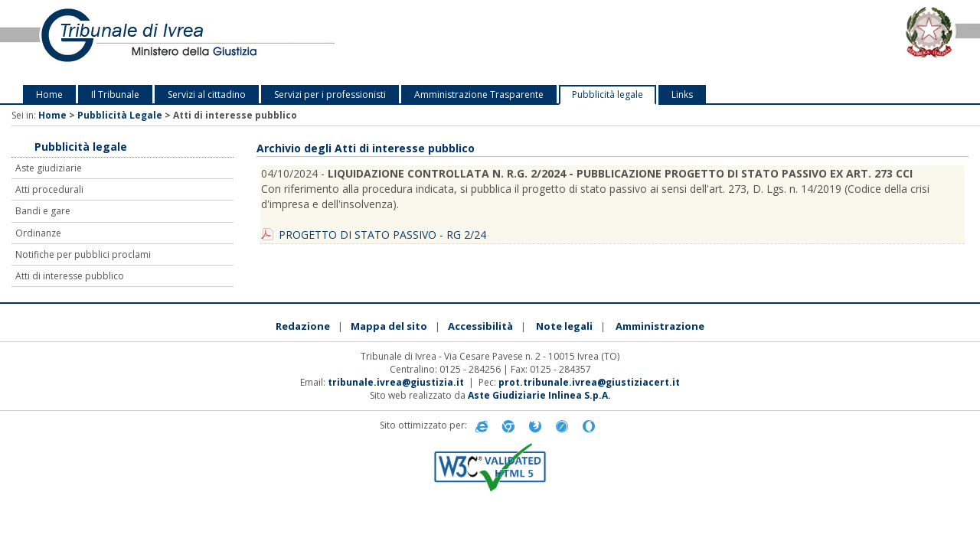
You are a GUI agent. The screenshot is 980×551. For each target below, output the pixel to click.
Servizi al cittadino (207, 95)
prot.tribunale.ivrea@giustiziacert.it (589, 382)
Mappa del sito (389, 326)
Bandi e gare (43, 211)
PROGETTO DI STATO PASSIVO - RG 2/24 (382, 235)
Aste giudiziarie (49, 168)
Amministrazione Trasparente (479, 95)
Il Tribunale (115, 95)
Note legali (564, 326)
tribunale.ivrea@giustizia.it (396, 382)
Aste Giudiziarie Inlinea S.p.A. (539, 395)
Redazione (303, 326)
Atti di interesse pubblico (70, 276)
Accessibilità (480, 326)
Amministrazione (660, 326)
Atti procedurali (49, 189)
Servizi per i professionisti (330, 95)
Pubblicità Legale (120, 115)
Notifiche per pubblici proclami (83, 254)
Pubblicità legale (608, 95)
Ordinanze (38, 233)
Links (682, 95)
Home (49, 95)
